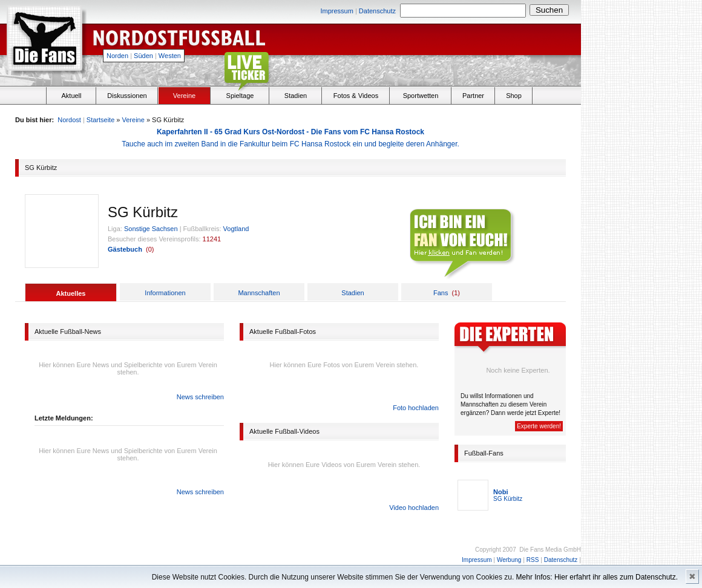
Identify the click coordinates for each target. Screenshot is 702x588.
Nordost (69, 120)
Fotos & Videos (356, 96)
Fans (441, 293)
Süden (143, 56)
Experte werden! (539, 426)
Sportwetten (421, 96)
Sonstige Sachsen (151, 229)
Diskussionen (127, 96)
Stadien (296, 96)
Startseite (100, 120)
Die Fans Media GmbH (550, 550)
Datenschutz (377, 11)
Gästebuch (125, 249)
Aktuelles (71, 293)
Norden (117, 56)
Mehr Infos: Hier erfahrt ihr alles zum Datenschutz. (597, 577)
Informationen (165, 293)
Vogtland (236, 229)
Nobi (500, 492)
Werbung (509, 560)
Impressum (336, 11)
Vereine (184, 96)
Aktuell (71, 96)
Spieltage (240, 96)
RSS (533, 560)
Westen (170, 56)
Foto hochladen (416, 408)
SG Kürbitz (508, 499)
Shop (514, 96)
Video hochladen (414, 508)
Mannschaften (259, 293)
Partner (473, 96)
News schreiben (200, 397)
